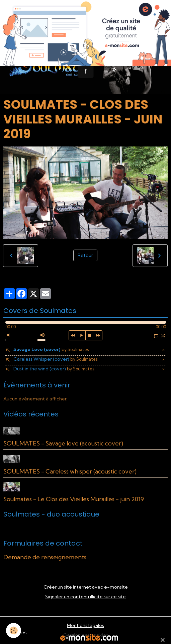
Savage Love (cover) (51, 349)
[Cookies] (14, 630)
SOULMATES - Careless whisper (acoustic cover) (70, 471)
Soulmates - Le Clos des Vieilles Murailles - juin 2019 (74, 499)
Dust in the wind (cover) (54, 369)
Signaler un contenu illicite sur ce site (85, 597)
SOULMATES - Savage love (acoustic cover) (63, 443)
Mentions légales (85, 625)
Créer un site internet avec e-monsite (86, 587)
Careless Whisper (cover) (55, 359)
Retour (85, 255)
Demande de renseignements (45, 557)
